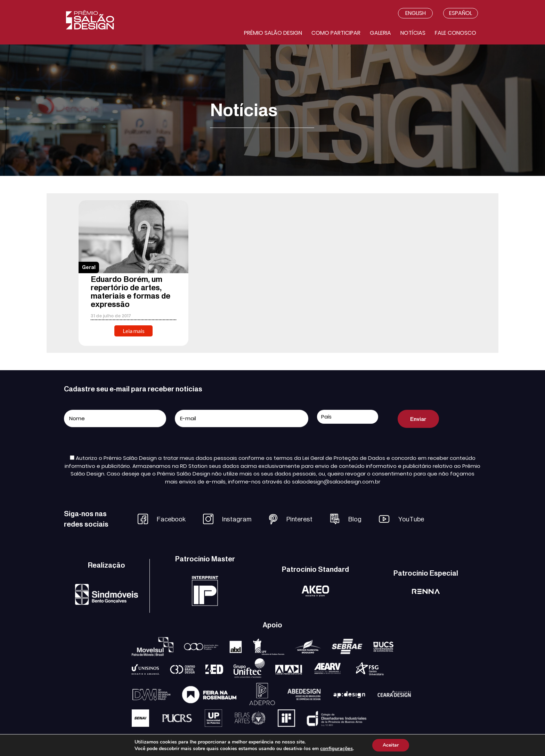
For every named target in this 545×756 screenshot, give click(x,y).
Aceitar (391, 745)
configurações (336, 748)
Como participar (336, 33)
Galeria (380, 33)
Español (461, 13)
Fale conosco (455, 33)
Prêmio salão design (273, 33)
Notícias (413, 33)
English (416, 13)
